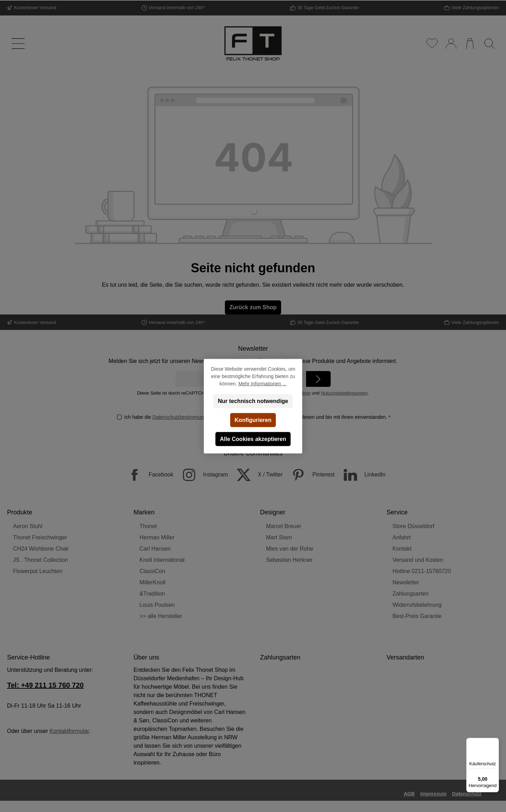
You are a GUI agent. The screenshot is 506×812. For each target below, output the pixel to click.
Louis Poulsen (157, 605)
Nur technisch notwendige (253, 401)
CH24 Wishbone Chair (41, 549)
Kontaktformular (69, 731)
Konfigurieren (253, 420)
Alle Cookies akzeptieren (253, 439)
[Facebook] (147, 475)
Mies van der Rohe (290, 549)
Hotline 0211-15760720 (422, 571)
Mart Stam (279, 537)
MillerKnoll (153, 582)
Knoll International (162, 560)
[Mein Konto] (451, 44)
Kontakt (402, 549)
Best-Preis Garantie (417, 616)
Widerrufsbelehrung (417, 605)
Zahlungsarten (410, 594)
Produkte (20, 512)
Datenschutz (467, 794)
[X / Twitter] (256, 475)
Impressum (433, 794)
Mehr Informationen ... (262, 383)
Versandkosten (268, 808)
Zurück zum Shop (253, 307)
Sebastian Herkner (289, 560)
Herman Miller (157, 537)
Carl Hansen (155, 549)
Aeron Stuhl (28, 526)
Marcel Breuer (284, 526)
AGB (409, 794)
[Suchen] (489, 44)
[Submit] (318, 379)
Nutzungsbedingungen (344, 393)
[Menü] (17, 44)
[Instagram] (202, 475)
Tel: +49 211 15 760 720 (45, 685)
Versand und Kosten (418, 560)
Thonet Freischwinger (40, 537)
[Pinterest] (309, 475)
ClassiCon (152, 571)
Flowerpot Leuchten (38, 571)
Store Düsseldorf (413, 526)
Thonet (148, 526)
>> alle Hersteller (161, 616)
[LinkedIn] (361, 475)
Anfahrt (402, 537)
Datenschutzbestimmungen (182, 417)
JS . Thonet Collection (40, 560)
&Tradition (152, 594)
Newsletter (406, 582)
